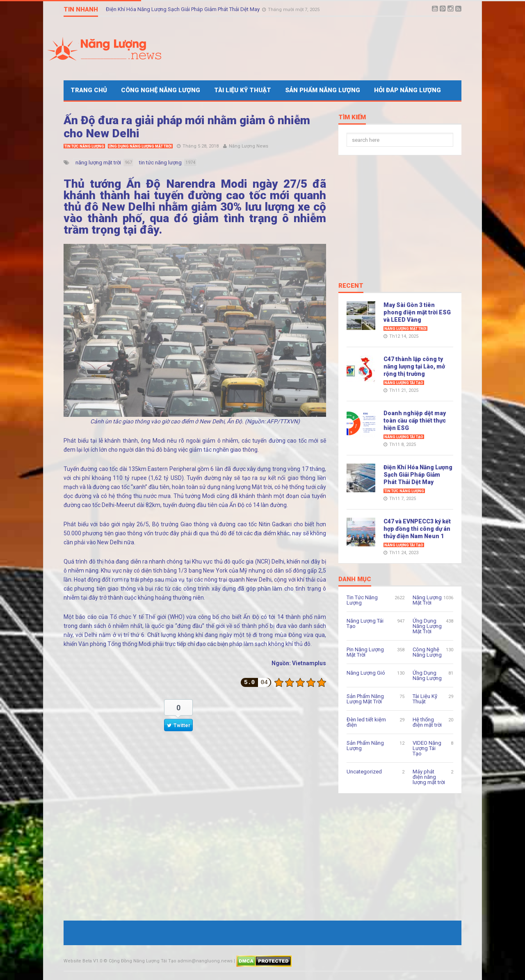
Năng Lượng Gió (366, 673)
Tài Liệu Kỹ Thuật (243, 90)
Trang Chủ (89, 90)
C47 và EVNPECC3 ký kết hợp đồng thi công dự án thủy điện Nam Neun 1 (417, 529)
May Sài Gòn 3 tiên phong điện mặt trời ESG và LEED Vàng (417, 312)
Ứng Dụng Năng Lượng (427, 675)
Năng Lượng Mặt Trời (405, 329)
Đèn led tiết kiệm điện (366, 722)
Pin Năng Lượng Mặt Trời (365, 652)
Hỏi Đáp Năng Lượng (407, 90)
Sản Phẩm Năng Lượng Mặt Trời (365, 699)
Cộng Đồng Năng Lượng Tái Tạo (143, 961)
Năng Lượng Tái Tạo (404, 383)
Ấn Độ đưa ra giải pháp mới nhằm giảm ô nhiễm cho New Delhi (187, 127)
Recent (351, 286)
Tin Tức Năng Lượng (84, 146)
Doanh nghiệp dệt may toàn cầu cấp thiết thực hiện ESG (415, 421)
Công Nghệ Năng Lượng (161, 90)
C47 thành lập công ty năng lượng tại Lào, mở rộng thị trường (414, 366)
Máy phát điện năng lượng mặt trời (429, 777)
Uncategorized (364, 772)
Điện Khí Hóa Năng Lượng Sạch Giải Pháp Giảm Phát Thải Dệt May (183, 9)
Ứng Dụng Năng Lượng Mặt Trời (140, 146)
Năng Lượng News (249, 146)
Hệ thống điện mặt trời (427, 722)
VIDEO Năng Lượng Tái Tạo (427, 748)
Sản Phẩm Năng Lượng (323, 90)
